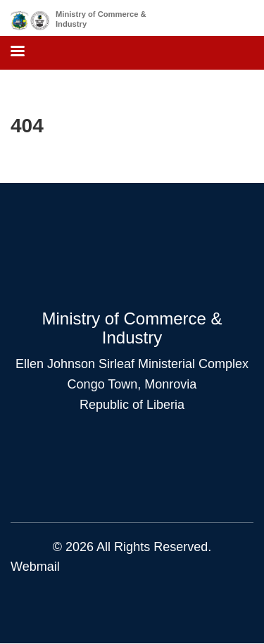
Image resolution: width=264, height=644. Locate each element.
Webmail (35, 567)
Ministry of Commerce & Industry (101, 19)
